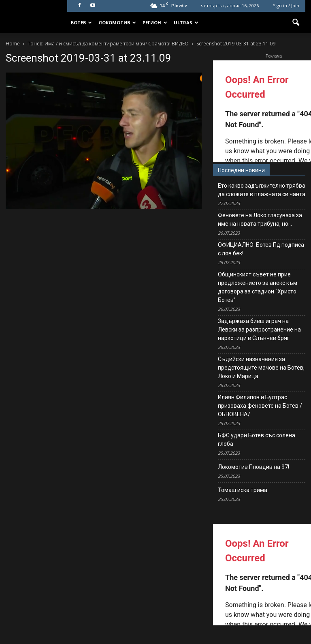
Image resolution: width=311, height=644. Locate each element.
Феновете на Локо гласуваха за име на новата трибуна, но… (260, 219)
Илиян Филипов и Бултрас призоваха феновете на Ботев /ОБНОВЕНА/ (260, 406)
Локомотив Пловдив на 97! (253, 467)
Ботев (81, 22)
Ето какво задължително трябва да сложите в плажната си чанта (262, 190)
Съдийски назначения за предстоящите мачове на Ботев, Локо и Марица (261, 368)
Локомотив (117, 22)
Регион (155, 22)
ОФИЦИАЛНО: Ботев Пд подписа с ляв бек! (261, 249)
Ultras (186, 22)
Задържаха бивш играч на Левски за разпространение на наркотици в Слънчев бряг (259, 329)
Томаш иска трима (243, 490)
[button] (296, 23)
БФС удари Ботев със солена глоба (257, 440)
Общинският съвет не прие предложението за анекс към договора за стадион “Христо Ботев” (258, 287)
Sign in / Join (286, 5)
